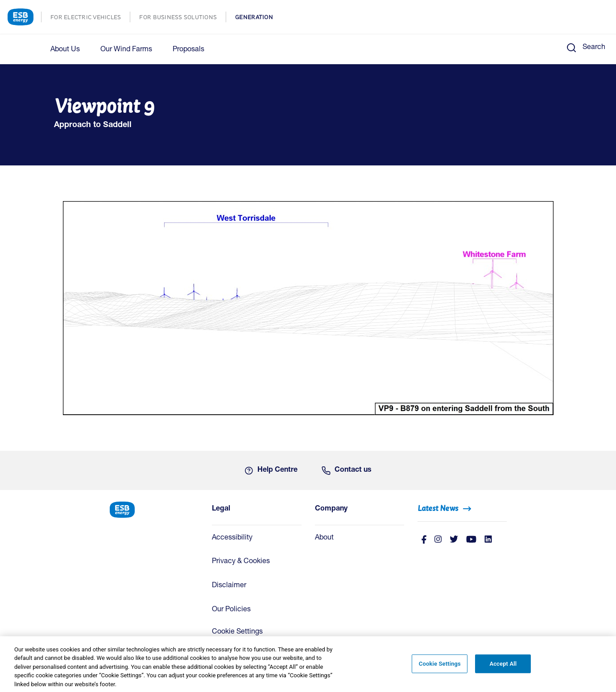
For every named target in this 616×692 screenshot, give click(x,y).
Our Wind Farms (126, 50)
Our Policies (231, 610)
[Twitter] (454, 540)
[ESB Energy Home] (154, 509)
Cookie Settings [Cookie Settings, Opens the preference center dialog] (440, 669)
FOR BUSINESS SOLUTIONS (182, 18)
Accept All (503, 669)
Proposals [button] (188, 50)
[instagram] (438, 540)
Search (594, 48)
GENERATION (258, 18)
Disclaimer (229, 586)
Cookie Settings (237, 632)
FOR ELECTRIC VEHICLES (90, 18)
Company (331, 509)
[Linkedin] (488, 540)
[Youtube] (471, 540)
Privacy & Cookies (241, 562)
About (324, 538)
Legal (221, 509)
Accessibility (232, 538)
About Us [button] (65, 50)
